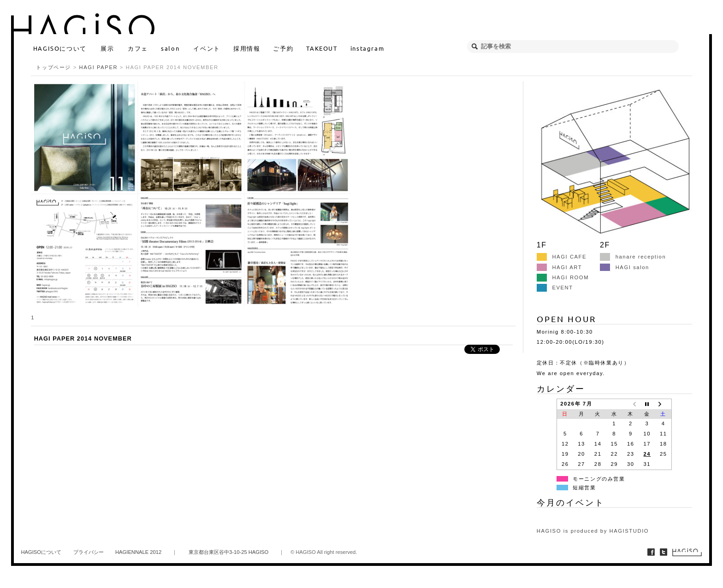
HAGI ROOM (563, 277)
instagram (367, 48)
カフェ (138, 48)
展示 (107, 48)
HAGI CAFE (562, 257)
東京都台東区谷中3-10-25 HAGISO (228, 552)
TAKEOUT (322, 48)
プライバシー (89, 552)
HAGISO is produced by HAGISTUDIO (593, 531)
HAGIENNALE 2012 (138, 552)
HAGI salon (625, 267)
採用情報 (247, 48)
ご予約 (283, 48)
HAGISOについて (60, 48)
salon (170, 48)
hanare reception (633, 257)
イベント (207, 48)
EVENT (555, 288)
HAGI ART (559, 267)
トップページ (53, 67)
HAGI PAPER (99, 67)
